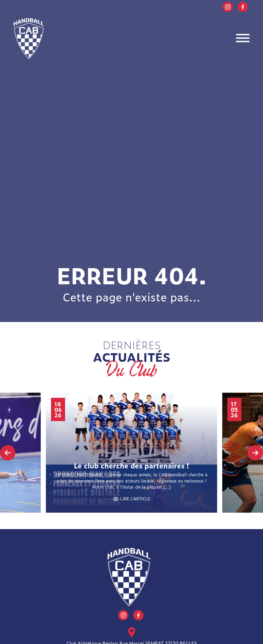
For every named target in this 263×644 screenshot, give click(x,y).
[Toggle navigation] (243, 39)
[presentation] (8, 453)
